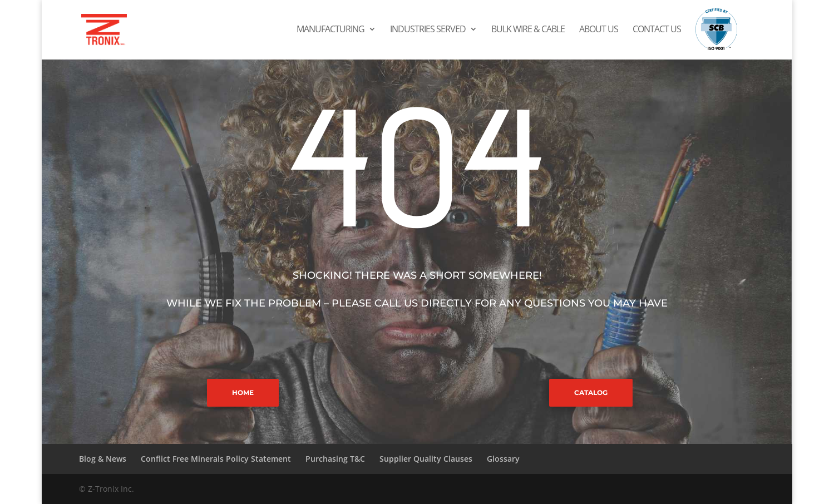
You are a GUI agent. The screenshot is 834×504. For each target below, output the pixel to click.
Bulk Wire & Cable (528, 30)
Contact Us (657, 30)
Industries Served (428, 30)
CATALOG (591, 392)
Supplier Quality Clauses (426, 459)
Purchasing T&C (335, 459)
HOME (243, 392)
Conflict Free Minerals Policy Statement (216, 459)
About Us (599, 30)
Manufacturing (330, 30)
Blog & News (103, 459)
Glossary (503, 459)
